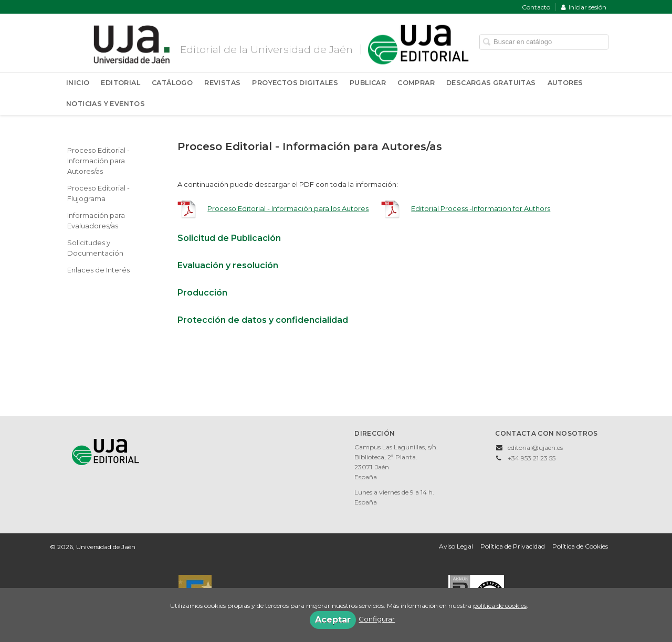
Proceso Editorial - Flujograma (98, 193)
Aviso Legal (456, 546)
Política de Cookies (580, 546)
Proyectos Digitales (295, 83)
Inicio (78, 83)
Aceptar (333, 620)
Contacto (536, 7)
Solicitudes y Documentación (95, 248)
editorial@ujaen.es (535, 448)
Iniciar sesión (584, 7)
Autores (565, 83)
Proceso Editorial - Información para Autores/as (98, 161)
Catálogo (172, 83)
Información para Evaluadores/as (96, 220)
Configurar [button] (377, 619)
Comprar (416, 83)
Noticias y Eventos (106, 104)
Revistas (222, 83)
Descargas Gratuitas (491, 83)
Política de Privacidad (513, 546)
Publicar (368, 83)
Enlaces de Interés (98, 270)
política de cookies (500, 606)
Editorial (120, 83)
